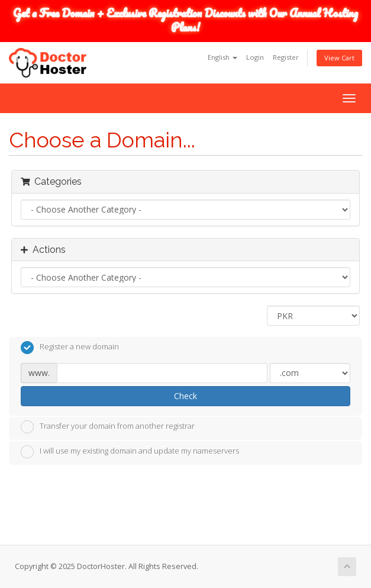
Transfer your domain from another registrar (108, 427)
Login (255, 57)
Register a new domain (70, 348)
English (222, 57)
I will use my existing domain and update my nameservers (130, 452)
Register (286, 57)
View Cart (339, 58)
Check (186, 396)
